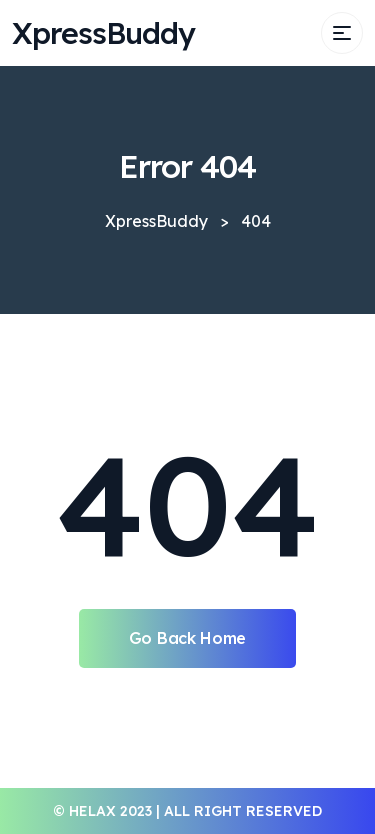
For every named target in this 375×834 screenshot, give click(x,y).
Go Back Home (187, 638)
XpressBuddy (103, 33)
